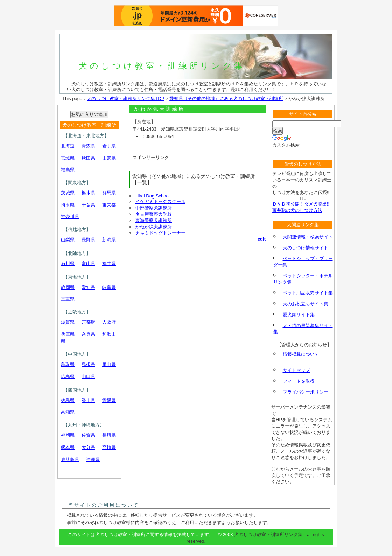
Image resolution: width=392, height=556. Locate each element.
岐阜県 (109, 287)
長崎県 (109, 435)
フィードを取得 (299, 381)
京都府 (88, 322)
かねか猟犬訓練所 (154, 227)
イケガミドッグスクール (160, 201)
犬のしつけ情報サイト (306, 248)
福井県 (109, 263)
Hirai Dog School (153, 196)
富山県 (88, 263)
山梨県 (68, 240)
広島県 (68, 377)
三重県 (68, 299)
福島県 (68, 170)
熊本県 (68, 447)
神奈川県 (70, 217)
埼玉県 (68, 205)
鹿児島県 (70, 460)
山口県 (88, 377)
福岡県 (68, 435)
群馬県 (109, 193)
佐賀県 (88, 435)
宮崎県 (109, 447)
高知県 (68, 412)
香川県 (88, 400)
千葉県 (88, 205)
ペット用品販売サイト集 (308, 293)
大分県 (88, 447)
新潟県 (109, 240)
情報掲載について (301, 354)
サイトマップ (296, 370)
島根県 (88, 364)
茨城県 (68, 193)
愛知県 (88, 287)
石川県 (68, 263)
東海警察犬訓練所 (154, 220)
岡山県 (109, 364)
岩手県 (109, 146)
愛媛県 (109, 400)
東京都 (109, 205)
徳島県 (68, 400)
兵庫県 (68, 334)
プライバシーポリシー (306, 392)
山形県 (109, 158)
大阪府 (109, 322)
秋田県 (88, 158)
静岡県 (68, 287)
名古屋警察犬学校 (154, 214)
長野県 (88, 240)
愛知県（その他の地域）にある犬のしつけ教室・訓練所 (226, 99)
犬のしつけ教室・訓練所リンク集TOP (125, 99)
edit (262, 239)
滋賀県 (68, 322)
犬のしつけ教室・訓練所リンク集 (162, 66)
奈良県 (88, 334)
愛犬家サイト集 (299, 315)
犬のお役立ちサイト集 (306, 304)
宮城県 (68, 158)
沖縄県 (93, 460)
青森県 (88, 146)
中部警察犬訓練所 (154, 208)
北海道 (68, 146)
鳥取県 (68, 364)
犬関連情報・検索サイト (308, 237)
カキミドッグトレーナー (160, 233)
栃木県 (88, 193)
